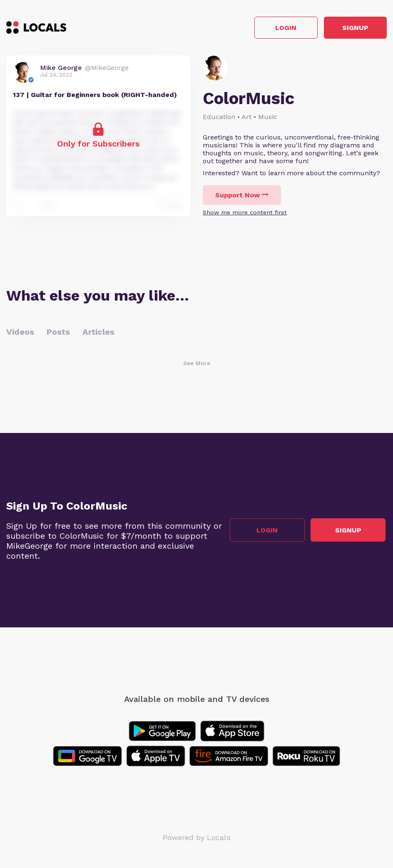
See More (197, 364)
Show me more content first (245, 214)
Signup (349, 29)
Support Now (242, 196)
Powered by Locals (197, 839)
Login (268, 29)
